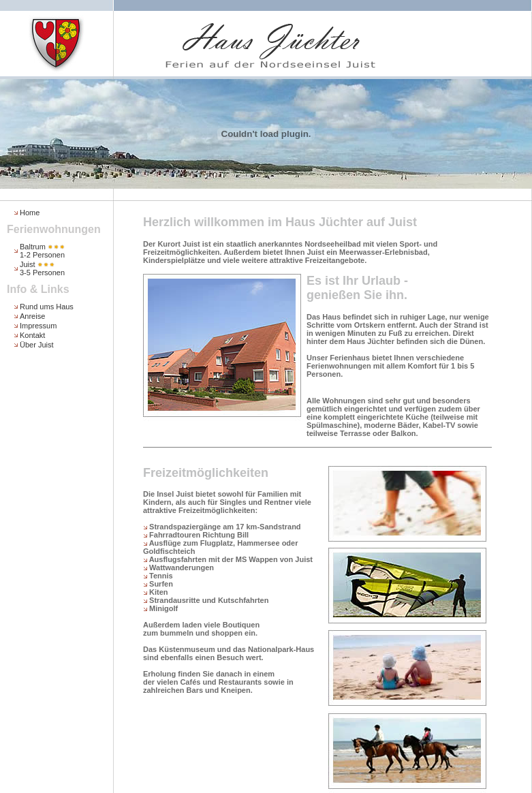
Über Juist (37, 345)
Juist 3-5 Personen (42, 268)
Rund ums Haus (47, 307)
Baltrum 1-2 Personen (42, 251)
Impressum (38, 326)
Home (30, 213)
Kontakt (32, 335)
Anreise (32, 316)
